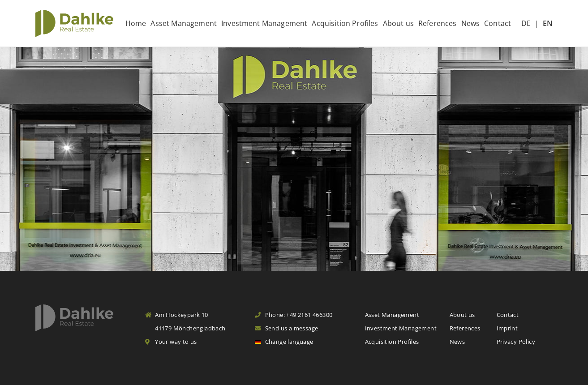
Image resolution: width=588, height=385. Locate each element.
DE (526, 23)
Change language (284, 342)
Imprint (507, 328)
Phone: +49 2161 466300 (294, 315)
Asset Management (184, 23)
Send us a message (286, 328)
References (438, 23)
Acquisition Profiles (345, 23)
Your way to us (171, 342)
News (471, 23)
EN (548, 23)
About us (398, 23)
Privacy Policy (516, 342)
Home (136, 23)
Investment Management (264, 23)
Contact (498, 23)
